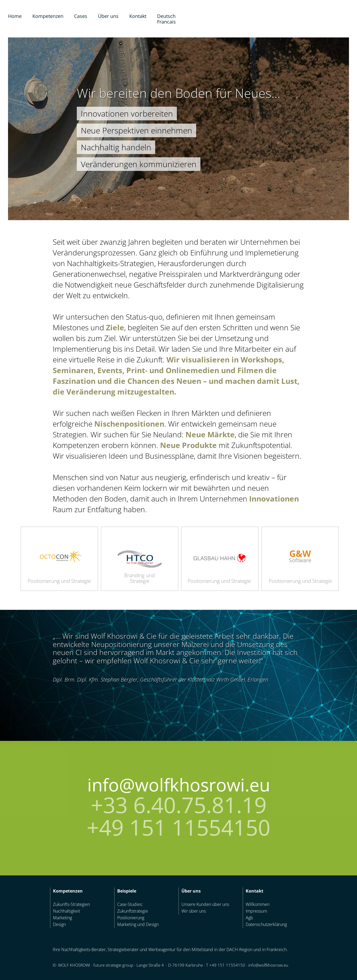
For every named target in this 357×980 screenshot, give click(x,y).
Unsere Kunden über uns (205, 904)
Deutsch (166, 16)
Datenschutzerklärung (266, 924)
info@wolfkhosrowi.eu (179, 785)
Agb (249, 918)
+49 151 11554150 (178, 827)
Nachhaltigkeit (67, 911)
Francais (166, 22)
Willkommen (258, 904)
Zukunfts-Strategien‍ (71, 904)
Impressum (256, 911)
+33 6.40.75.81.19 (179, 805)
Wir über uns (194, 911)
